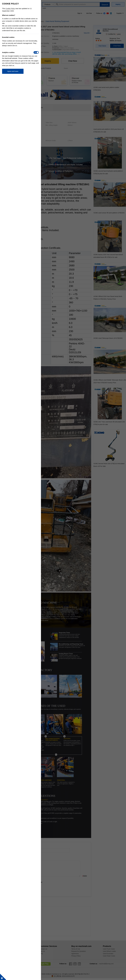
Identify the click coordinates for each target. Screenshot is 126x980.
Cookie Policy (10, 8)
